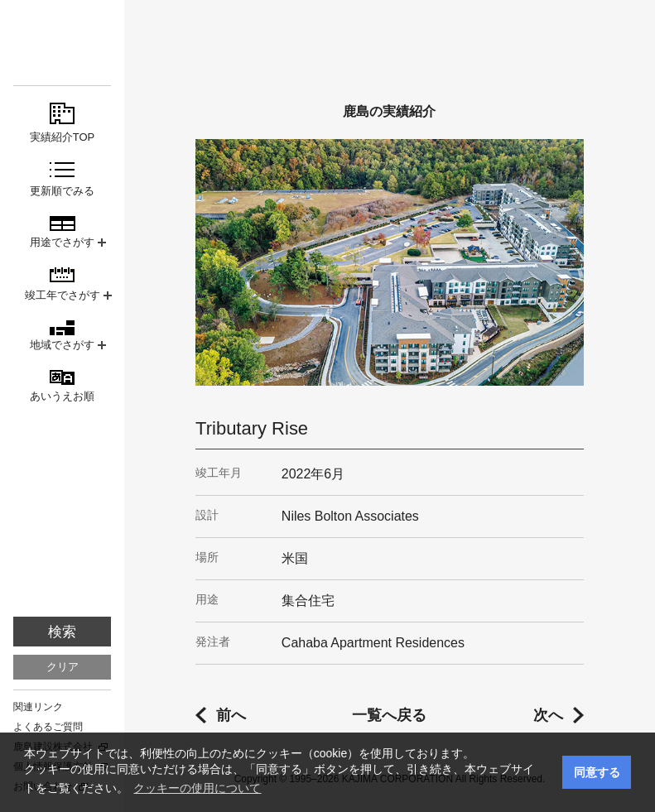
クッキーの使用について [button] (197, 788)
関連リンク (38, 707)
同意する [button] (597, 772)
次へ (548, 715)
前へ (231, 715)
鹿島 (62, 43)
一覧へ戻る (389, 715)
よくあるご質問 (48, 727)
